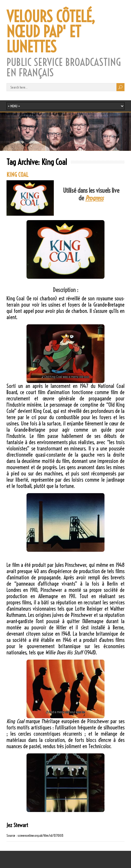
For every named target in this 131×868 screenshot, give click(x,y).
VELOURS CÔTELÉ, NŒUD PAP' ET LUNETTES (51, 32)
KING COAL (17, 175)
